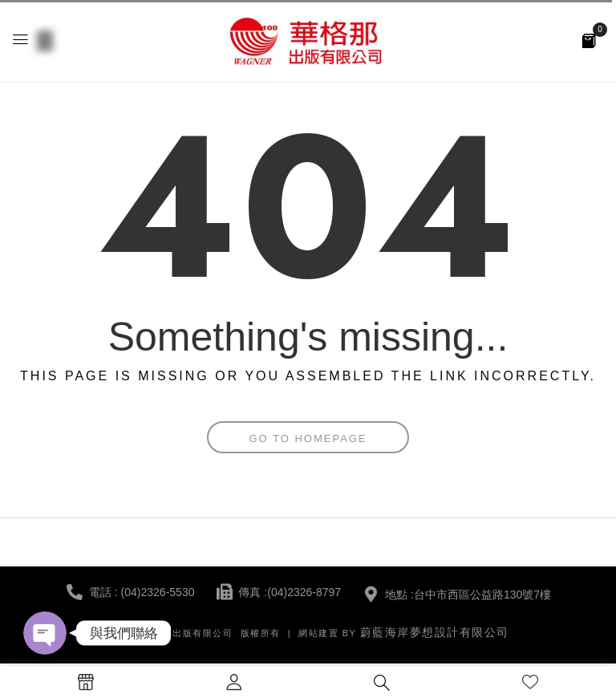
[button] (589, 40)
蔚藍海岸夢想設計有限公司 (435, 632)
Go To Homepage (308, 438)
